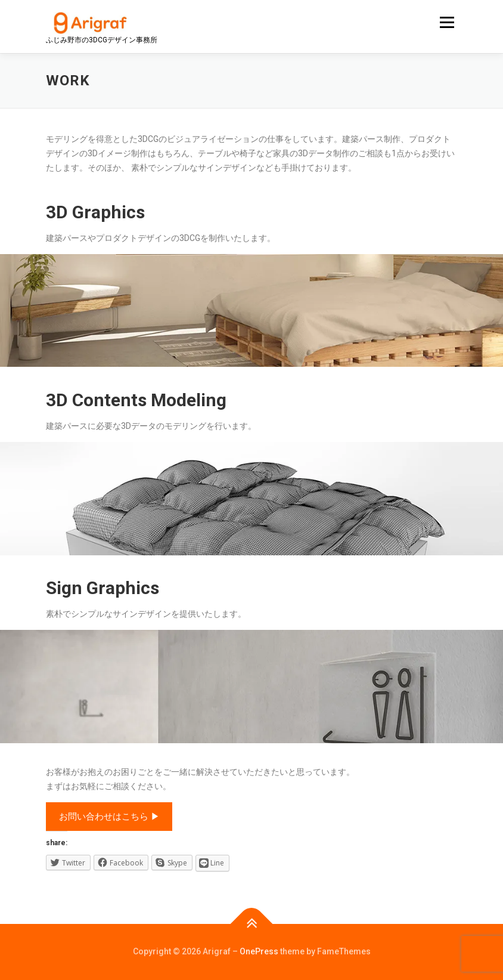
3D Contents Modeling (136, 400)
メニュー (447, 22)
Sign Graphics (103, 588)
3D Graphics (95, 212)
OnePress (259, 951)
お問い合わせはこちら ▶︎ (109, 817)
